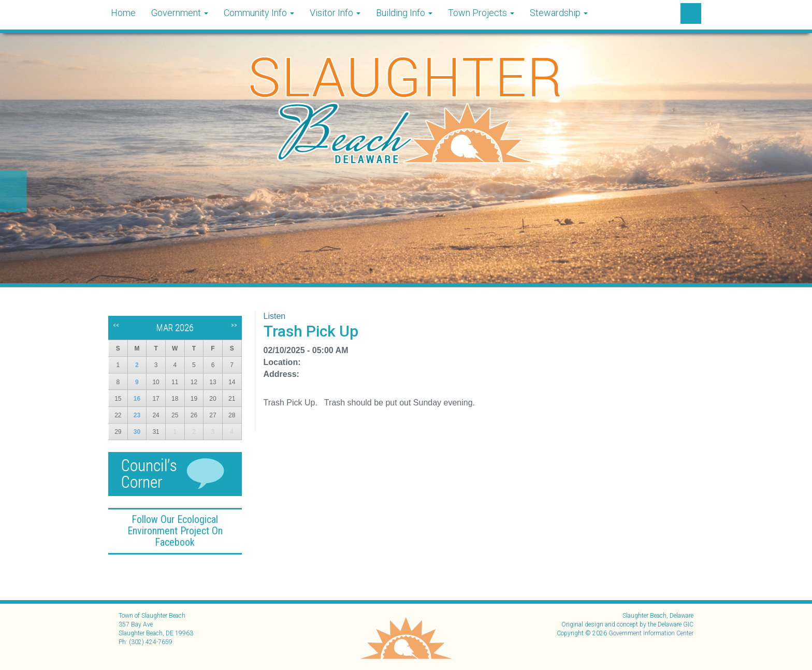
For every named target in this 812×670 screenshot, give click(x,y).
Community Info (259, 13)
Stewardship (559, 13)
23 (137, 415)
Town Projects (481, 13)
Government (180, 13)
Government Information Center (651, 633)
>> (234, 325)
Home (123, 13)
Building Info (404, 13)
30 (137, 432)
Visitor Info (335, 13)
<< (116, 325)
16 (137, 399)
